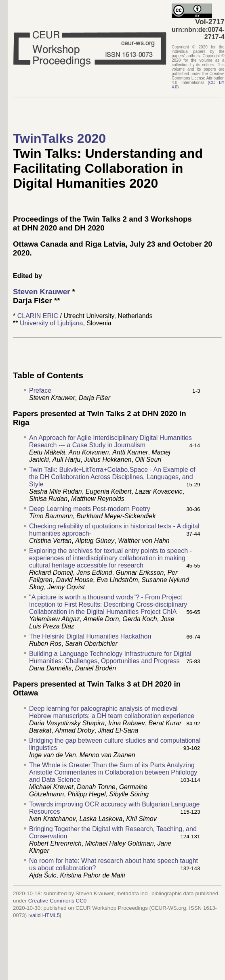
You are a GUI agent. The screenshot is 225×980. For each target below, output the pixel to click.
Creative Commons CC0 (57, 901)
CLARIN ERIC (38, 316)
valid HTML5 (45, 915)
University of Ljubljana (52, 323)
